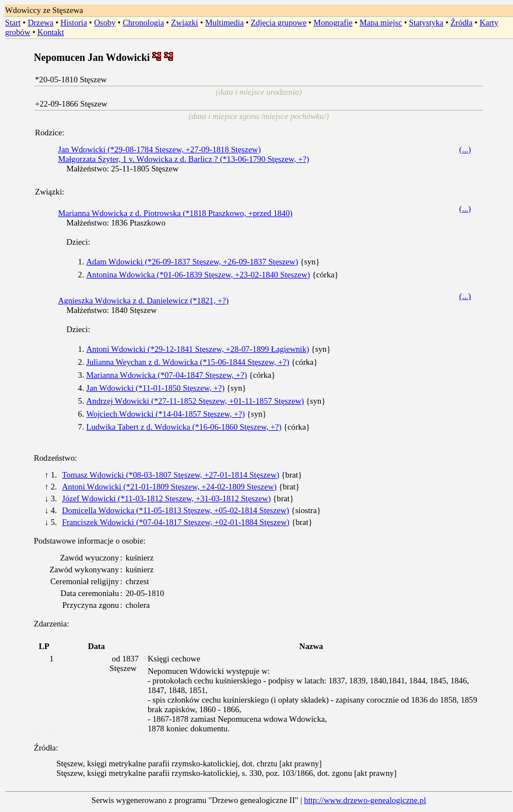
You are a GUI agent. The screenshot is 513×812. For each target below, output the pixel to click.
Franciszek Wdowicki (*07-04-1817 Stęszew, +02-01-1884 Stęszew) (176, 522)
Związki (184, 23)
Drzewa (41, 23)
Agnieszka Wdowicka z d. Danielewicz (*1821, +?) (143, 301)
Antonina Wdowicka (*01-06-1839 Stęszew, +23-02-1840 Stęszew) (198, 275)
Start (13, 23)
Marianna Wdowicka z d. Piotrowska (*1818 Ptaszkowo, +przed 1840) (175, 213)
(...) (465, 149)
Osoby (105, 23)
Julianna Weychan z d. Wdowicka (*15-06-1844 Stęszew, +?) (188, 362)
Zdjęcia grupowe (279, 23)
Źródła (461, 23)
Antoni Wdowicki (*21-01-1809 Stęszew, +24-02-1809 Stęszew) (169, 487)
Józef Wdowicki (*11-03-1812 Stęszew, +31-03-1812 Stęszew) (166, 498)
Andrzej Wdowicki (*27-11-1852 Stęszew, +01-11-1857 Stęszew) (195, 401)
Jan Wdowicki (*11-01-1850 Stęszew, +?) (155, 388)
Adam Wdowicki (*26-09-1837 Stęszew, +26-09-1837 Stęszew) (192, 262)
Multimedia (224, 23)
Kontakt (50, 32)
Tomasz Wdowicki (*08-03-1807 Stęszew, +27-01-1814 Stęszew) (171, 475)
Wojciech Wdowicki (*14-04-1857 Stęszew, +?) (165, 414)
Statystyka (426, 23)
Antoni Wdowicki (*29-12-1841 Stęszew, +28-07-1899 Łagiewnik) (198, 349)
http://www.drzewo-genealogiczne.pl (365, 800)
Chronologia (143, 23)
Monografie (333, 23)
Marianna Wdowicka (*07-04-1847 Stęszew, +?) (167, 375)
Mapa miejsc (381, 23)
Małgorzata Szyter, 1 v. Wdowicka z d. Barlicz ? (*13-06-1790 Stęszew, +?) (183, 159)
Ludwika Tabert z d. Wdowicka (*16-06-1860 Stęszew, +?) (184, 427)
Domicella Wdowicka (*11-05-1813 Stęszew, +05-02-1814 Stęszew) (176, 510)
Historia (74, 23)
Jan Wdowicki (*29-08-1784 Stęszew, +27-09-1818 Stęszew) (160, 149)
